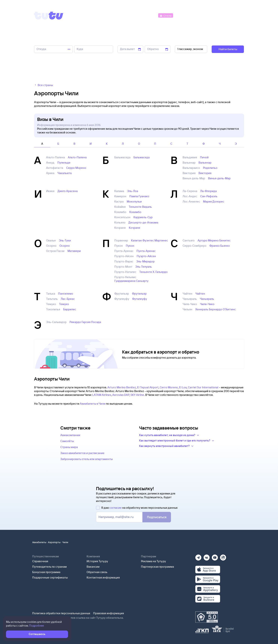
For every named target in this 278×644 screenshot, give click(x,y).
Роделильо (210, 168)
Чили (65, 542)
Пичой (204, 157)
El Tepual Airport (148, 387)
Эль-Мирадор (145, 261)
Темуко (64, 304)
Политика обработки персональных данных (61, 613)
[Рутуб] (223, 556)
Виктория (205, 173)
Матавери (74, 251)
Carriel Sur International (203, 387)
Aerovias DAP (121, 395)
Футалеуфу (140, 299)
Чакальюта (64, 173)
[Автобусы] (149, 15)
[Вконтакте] (207, 556)
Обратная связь (97, 572)
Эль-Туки (65, 240)
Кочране (135, 228)
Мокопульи (134, 201)
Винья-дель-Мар (219, 178)
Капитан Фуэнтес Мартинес (149, 240)
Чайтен (200, 294)
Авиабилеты (39, 542)
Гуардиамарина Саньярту (131, 281)
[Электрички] (183, 15)
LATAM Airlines (102, 395)
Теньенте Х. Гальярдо (153, 272)
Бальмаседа (142, 157)
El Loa (183, 387)
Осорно (65, 246)
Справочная (40, 561)
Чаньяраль (207, 299)
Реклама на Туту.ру (153, 561)
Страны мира (69, 447)
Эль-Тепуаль (144, 267)
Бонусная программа (46, 572)
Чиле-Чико (207, 304)
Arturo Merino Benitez (122, 387)
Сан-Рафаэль (209, 196)
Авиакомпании (70, 435)
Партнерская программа (157, 567)
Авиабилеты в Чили (93, 404)
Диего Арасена (68, 191)
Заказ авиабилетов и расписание (82, 453)
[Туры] (199, 15)
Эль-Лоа (133, 191)
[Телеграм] (198, 556)
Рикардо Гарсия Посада (85, 322)
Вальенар (205, 163)
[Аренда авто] (216, 15)
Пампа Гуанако (139, 196)
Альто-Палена (77, 157)
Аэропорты (54, 542)
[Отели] (166, 15)
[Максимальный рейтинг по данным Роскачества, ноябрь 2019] (207, 617)
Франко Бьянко (220, 246)
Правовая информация (109, 613)
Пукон (130, 246)
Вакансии (93, 567)
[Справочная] (236, 15)
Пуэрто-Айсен (146, 256)
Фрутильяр (139, 294)
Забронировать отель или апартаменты (87, 459)
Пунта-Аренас (146, 251)
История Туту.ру (97, 561)
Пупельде (64, 163)
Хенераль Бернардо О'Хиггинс (216, 309)
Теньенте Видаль (140, 207)
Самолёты (67, 441)
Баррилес (70, 309)
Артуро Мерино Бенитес (214, 240)
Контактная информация (103, 577)
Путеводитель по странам (49, 567)
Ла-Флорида (208, 191)
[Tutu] (49, 16)
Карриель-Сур (143, 217)
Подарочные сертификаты (50, 577)
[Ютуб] (215, 556)
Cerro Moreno (169, 387)
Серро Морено (76, 168)
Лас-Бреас (68, 299)
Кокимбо (135, 212)
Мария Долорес (214, 201)
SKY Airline (137, 395)
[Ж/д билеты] (130, 15)
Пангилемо (66, 294)
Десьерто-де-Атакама (143, 222)
